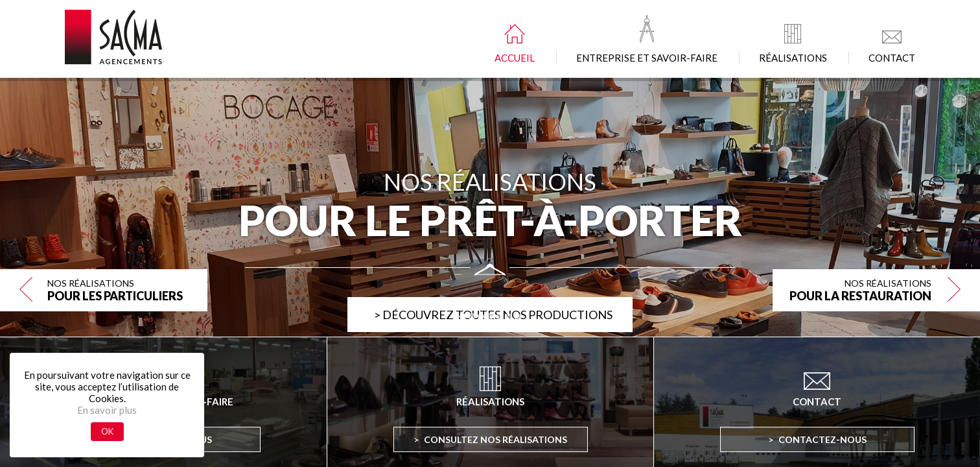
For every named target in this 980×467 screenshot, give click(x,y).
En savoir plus (107, 410)
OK (107, 431)
